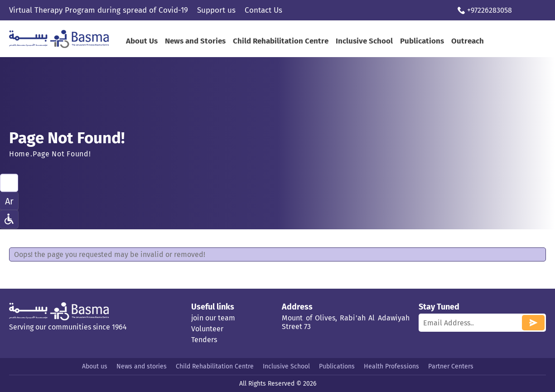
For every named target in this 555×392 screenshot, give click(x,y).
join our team (213, 318)
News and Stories (195, 41)
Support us (216, 10)
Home (19, 154)
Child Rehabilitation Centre (281, 41)
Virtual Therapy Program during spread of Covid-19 (99, 10)
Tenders (204, 340)
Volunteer (207, 329)
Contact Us (263, 10)
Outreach (468, 41)
